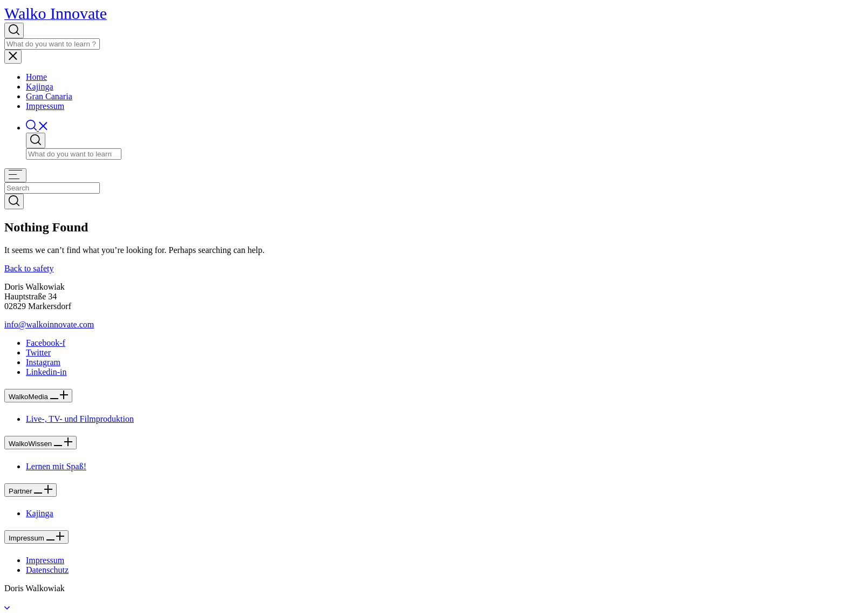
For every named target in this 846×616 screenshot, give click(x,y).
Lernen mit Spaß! (56, 466)
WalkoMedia (38, 397)
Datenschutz (47, 570)
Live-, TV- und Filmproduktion (80, 419)
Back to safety (29, 268)
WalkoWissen (40, 444)
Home (36, 77)
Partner (30, 491)
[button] (37, 128)
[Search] (52, 44)
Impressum (45, 106)
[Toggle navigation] (13, 57)
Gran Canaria (49, 96)
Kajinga (40, 87)
